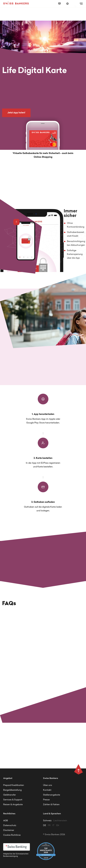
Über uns (48, 785)
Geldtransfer (9, 795)
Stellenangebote (52, 795)
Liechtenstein (60, 821)
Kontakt (47, 790)
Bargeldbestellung (12, 790)
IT (54, 826)
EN (58, 826)
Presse (46, 800)
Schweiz (47, 821)
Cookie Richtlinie (12, 835)
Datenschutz (10, 826)
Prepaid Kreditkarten (14, 785)
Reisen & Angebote (13, 805)
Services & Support (13, 800)
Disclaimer (9, 830)
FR (49, 826)
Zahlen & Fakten (51, 805)
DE (45, 826)
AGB (6, 821)
